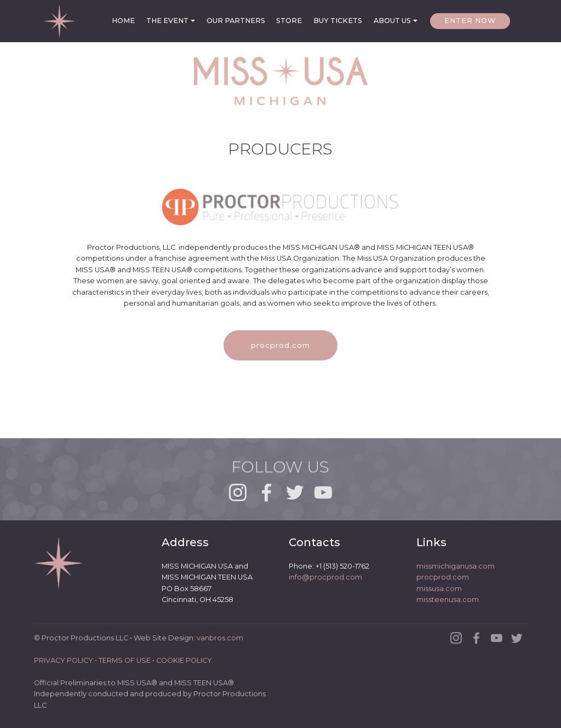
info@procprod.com (325, 578)
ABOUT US (392, 21)
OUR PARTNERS (236, 21)
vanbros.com (220, 638)
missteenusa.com (448, 600)
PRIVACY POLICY (64, 660)
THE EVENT (167, 21)
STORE (289, 21)
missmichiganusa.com (456, 566)
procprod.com (280, 346)
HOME (123, 21)
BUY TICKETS (338, 21)
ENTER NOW (470, 21)
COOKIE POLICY (184, 660)
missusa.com (439, 589)
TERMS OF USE (125, 660)
